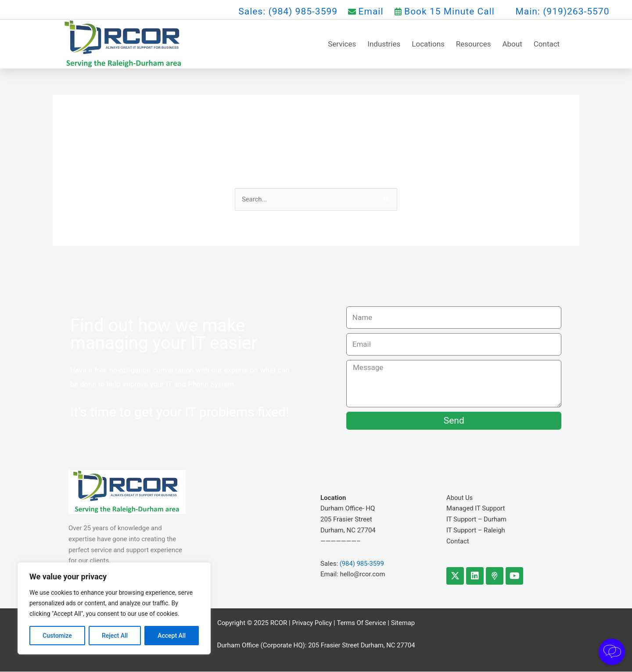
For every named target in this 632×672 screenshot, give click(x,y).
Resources (474, 44)
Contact (547, 44)
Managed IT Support (476, 509)
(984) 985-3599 (362, 564)
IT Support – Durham (477, 519)
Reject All (115, 636)
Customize (57, 636)
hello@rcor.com (363, 575)
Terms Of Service (362, 623)
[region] (114, 608)
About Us (460, 498)
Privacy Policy (311, 623)
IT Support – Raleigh (476, 530)
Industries (384, 44)
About (512, 44)
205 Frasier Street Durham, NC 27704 (361, 646)
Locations (428, 44)
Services (342, 44)
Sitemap (404, 623)
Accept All (172, 636)
